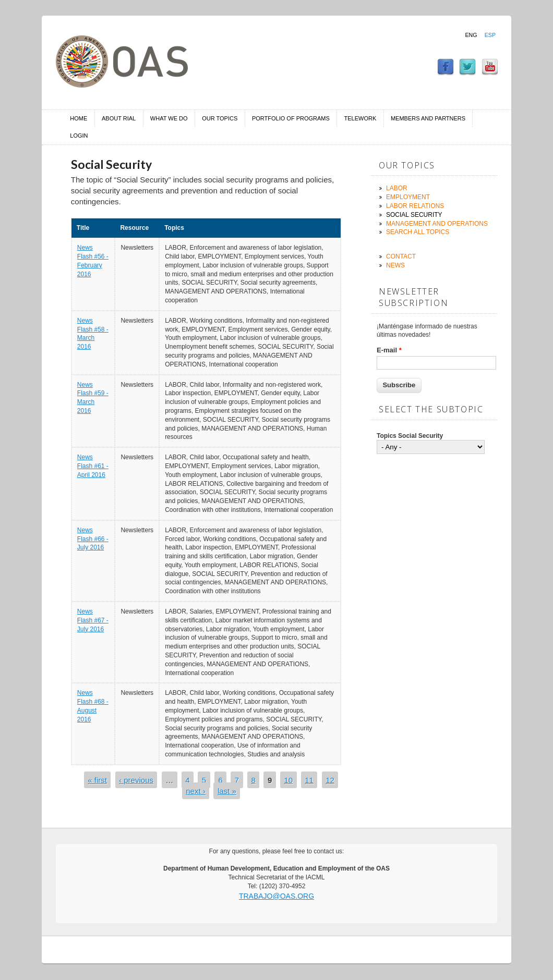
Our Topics (220, 118)
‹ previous (136, 780)
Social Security (414, 215)
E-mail (389, 350)
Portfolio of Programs (291, 118)
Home (79, 118)
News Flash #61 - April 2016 (93, 466)
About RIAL (119, 118)
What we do (169, 118)
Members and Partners (428, 118)
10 (288, 780)
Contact (401, 256)
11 (309, 780)
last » (227, 791)
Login (79, 136)
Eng (471, 35)
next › (196, 791)
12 (330, 780)
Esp (490, 35)
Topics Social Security (410, 436)
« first (97, 780)
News (395, 265)
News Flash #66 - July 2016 (93, 539)
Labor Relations (415, 206)
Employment (408, 197)
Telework (360, 118)
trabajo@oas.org (276, 896)
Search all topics (418, 232)
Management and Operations (437, 224)
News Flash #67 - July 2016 (93, 620)
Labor (397, 188)
